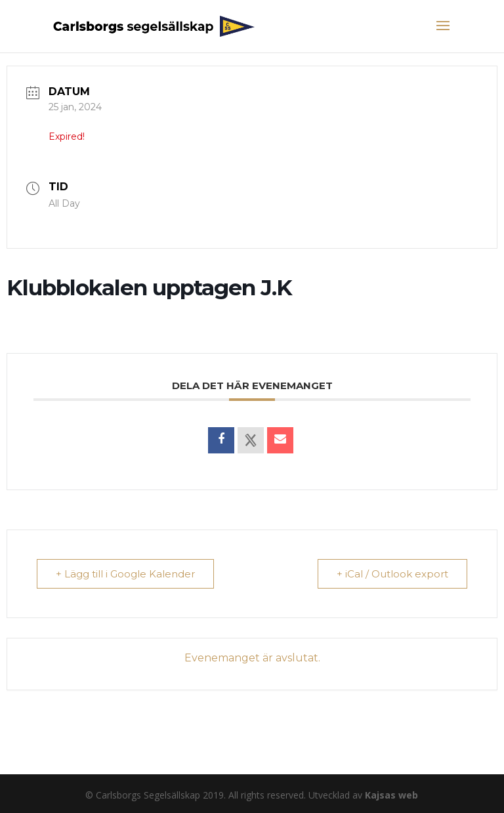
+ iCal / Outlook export (392, 574)
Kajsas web (391, 795)
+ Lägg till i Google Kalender (125, 574)
